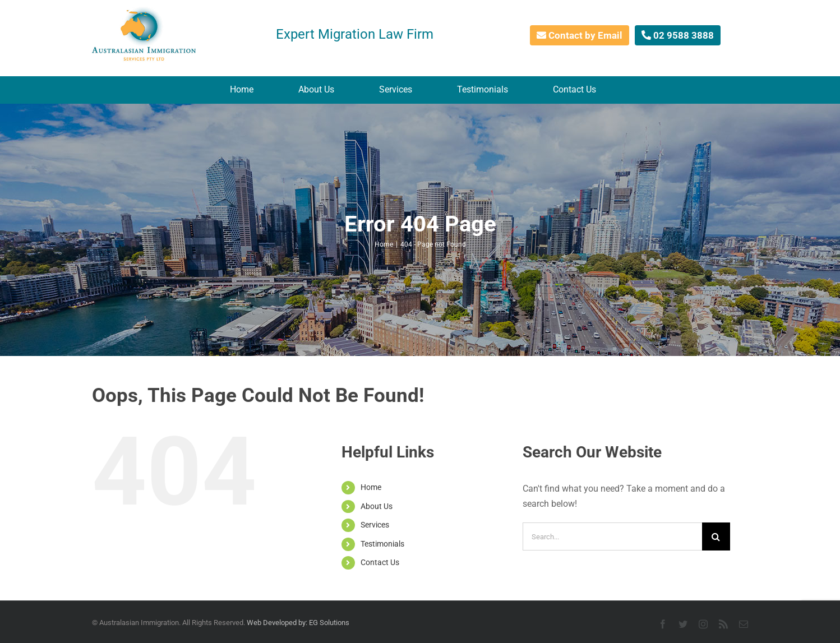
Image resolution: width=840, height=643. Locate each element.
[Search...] (612, 536)
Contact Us (380, 562)
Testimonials (382, 544)
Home (371, 487)
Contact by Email (580, 35)
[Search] (716, 536)
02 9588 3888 (678, 35)
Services (375, 525)
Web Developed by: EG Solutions (298, 623)
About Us (377, 506)
